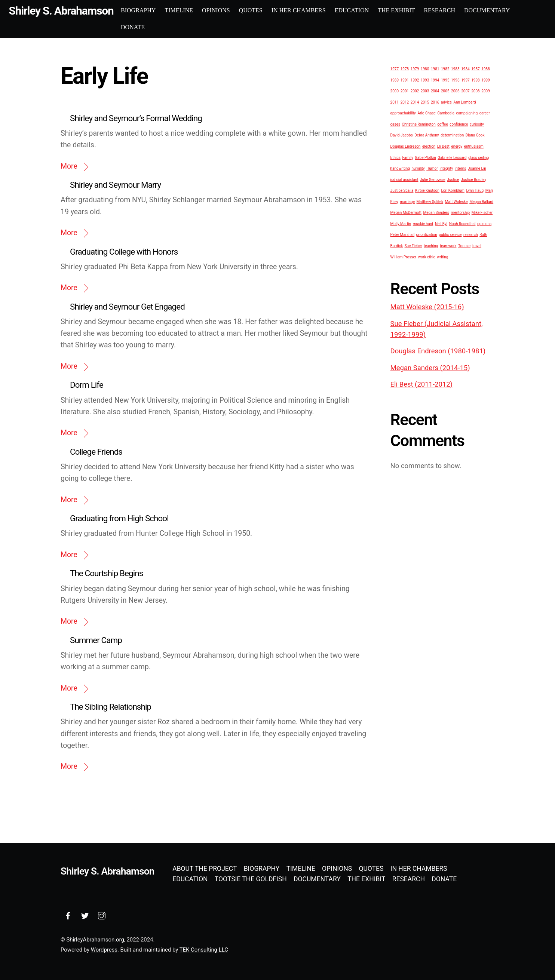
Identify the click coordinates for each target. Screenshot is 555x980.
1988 (485, 69)
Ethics (395, 157)
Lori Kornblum (453, 190)
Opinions (229, 10)
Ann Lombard (465, 102)
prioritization (427, 235)
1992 (415, 80)
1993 (425, 80)
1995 (445, 80)
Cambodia (446, 113)
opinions (484, 223)
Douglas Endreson (406, 146)
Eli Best (443, 146)
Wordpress (104, 949)
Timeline (192, 10)
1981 (435, 69)
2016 (435, 102)
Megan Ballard (481, 201)
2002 (415, 91)
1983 (455, 69)
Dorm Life (87, 385)
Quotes (264, 10)
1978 (405, 69)
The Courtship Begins (106, 573)
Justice (453, 179)
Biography (151, 10)
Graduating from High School (119, 518)
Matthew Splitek (430, 201)
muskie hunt (423, 223)
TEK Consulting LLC (204, 949)
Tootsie (464, 245)
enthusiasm (474, 146)
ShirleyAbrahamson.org (95, 939)
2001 (405, 91)
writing (442, 257)
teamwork (448, 245)
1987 (475, 69)
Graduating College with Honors (124, 251)
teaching (431, 245)
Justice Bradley (473, 179)
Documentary (500, 10)
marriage (407, 201)
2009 (485, 91)
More (69, 166)
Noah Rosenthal (462, 223)
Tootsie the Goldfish (251, 879)
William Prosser (404, 257)
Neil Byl (441, 223)
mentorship (461, 213)
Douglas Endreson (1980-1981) (438, 351)
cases (395, 124)
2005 (445, 91)
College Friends (96, 451)
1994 (435, 80)
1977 (395, 69)
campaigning (467, 113)
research (471, 235)
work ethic (427, 257)
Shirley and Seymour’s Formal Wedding (136, 118)
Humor (432, 168)
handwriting (400, 168)
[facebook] (68, 915)
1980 (425, 69)
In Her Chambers (312, 10)
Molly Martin (401, 223)
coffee (442, 124)
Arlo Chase (426, 113)
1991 (405, 80)
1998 (475, 80)
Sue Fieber (413, 245)
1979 (415, 69)
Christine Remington (419, 124)
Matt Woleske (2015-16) (427, 307)
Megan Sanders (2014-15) (430, 368)
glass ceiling (479, 157)
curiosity (477, 124)
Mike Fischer (482, 213)
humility (418, 168)
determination (452, 135)
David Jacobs (402, 135)
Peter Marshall (403, 235)
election (429, 146)
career (485, 113)
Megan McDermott (406, 213)
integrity (446, 168)
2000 (395, 91)
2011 (395, 102)
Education (365, 10)
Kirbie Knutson (427, 190)
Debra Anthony (427, 135)
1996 (455, 80)
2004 (435, 91)
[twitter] (85, 915)
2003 (425, 91)
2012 (405, 102)
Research (453, 10)
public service (450, 235)
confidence (459, 124)
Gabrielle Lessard (452, 157)
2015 (425, 102)
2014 (415, 102)
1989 (395, 80)
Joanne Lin (477, 168)
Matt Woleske (456, 201)
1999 (485, 80)
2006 (455, 91)
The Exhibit (409, 10)
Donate (146, 27)
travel (477, 245)
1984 (465, 69)
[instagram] (102, 915)
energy (457, 146)
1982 (445, 69)
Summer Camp (96, 640)
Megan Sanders (436, 213)
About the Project (205, 869)
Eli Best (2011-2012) (421, 384)
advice (446, 102)
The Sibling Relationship (111, 706)
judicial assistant (404, 179)
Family (408, 157)
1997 (465, 80)
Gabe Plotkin (425, 157)
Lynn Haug (475, 190)
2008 (475, 91)
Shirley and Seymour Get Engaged (127, 306)
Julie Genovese (433, 179)
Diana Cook (475, 135)
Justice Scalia (402, 190)
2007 (465, 91)
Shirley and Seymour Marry (115, 184)
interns (461, 168)
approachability (403, 113)
